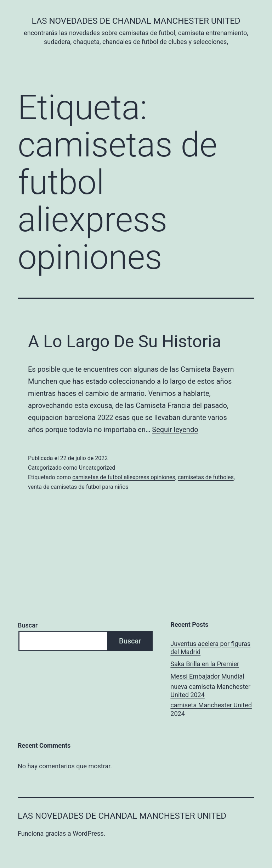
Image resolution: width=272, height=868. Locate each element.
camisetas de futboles (206, 477)
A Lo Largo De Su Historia (124, 341)
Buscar (28, 625)
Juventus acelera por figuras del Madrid (210, 648)
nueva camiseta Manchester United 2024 (210, 691)
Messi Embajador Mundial (207, 676)
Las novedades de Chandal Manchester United (136, 21)
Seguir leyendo (175, 430)
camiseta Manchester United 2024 (211, 709)
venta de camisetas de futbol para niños (78, 487)
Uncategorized (97, 468)
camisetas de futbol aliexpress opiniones (124, 477)
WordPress (88, 833)
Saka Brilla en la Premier (205, 664)
